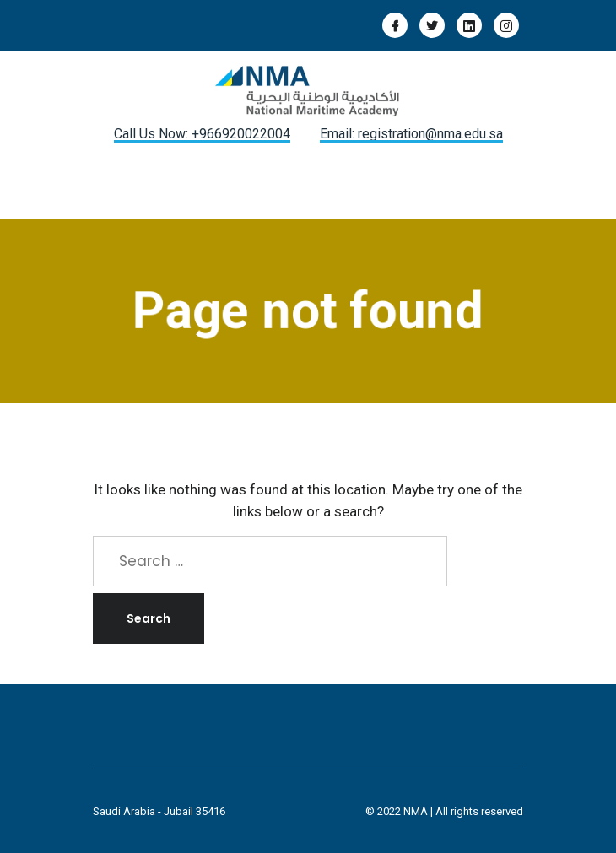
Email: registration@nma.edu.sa (411, 134)
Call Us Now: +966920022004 (202, 134)
